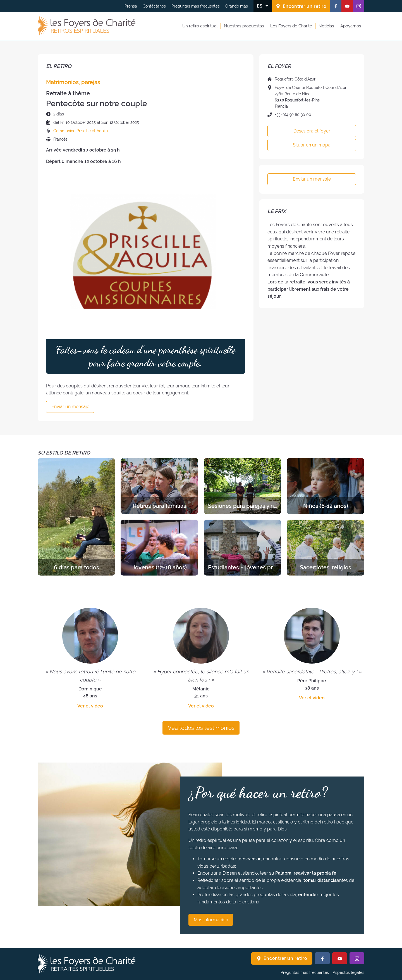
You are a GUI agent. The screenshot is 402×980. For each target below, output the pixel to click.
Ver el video (90, 706)
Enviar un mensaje (70, 407)
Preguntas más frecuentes (196, 6)
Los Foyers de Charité (291, 26)
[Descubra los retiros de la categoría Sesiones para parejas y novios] (242, 486)
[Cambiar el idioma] (263, 6)
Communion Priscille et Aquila (81, 131)
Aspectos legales (349, 972)
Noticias (326, 26)
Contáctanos (154, 6)
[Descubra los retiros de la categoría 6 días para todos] (76, 517)
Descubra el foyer (312, 131)
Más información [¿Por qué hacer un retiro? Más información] (211, 920)
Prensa (131, 6)
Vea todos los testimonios (201, 728)
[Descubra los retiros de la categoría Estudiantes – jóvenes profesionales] (242, 548)
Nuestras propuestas (244, 26)
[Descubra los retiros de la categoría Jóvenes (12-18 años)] (159, 548)
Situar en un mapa (312, 145)
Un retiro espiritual (200, 26)
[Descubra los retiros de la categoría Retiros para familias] (159, 486)
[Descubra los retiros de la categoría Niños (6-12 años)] (325, 486)
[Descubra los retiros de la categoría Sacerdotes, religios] (325, 548)
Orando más (237, 6)
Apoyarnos (351, 26)
